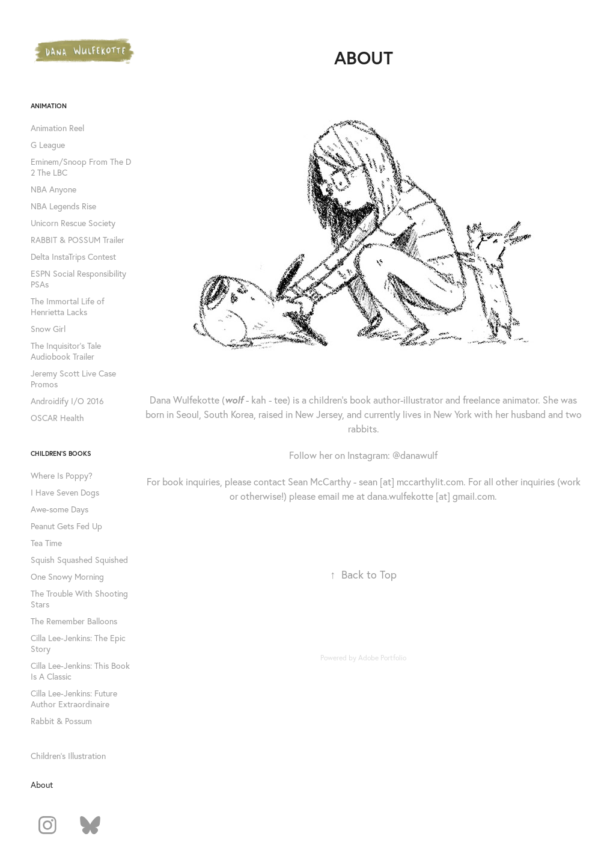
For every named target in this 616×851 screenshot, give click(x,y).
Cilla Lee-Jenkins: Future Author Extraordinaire (74, 699)
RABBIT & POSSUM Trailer (78, 240)
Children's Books (61, 453)
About (42, 785)
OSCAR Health (57, 418)
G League (48, 145)
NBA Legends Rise (63, 206)
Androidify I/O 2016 (67, 401)
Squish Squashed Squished (79, 560)
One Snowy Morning (67, 577)
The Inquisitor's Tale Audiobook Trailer (66, 351)
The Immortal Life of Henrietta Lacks (68, 307)
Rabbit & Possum (61, 721)
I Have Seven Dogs (65, 493)
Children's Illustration (68, 756)
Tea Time (46, 543)
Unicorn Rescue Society (73, 223)
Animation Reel (57, 128)
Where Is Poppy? (62, 476)
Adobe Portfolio (382, 658)
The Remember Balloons (74, 621)
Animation (49, 106)
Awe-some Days (59, 509)
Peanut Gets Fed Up (66, 526)
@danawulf (415, 455)
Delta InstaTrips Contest (73, 257)
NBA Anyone (53, 189)
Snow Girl (48, 329)
